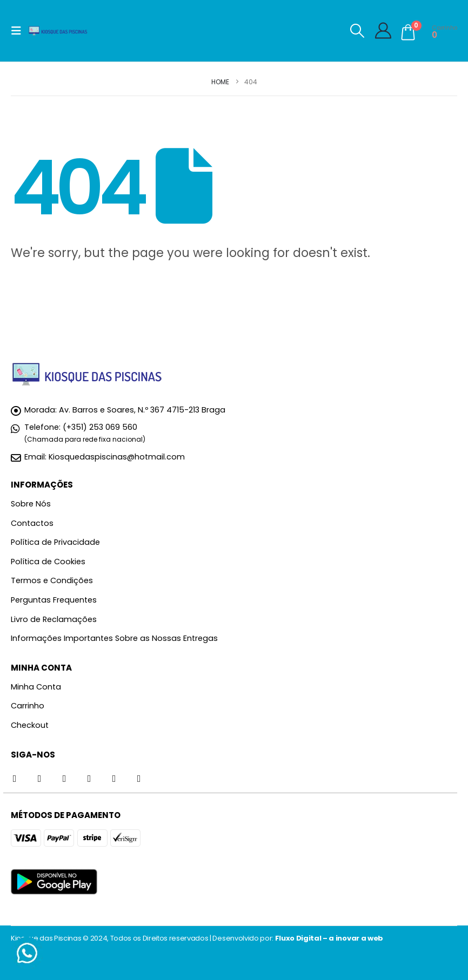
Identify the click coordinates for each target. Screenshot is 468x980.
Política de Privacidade (55, 542)
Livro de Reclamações (54, 619)
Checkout (30, 725)
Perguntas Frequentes (54, 600)
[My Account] (383, 31)
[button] (19, 31)
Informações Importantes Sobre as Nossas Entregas (114, 638)
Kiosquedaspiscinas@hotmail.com (117, 457)
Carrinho (28, 706)
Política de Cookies (48, 562)
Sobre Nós (31, 504)
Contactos (32, 523)
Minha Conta (36, 687)
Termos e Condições (52, 580)
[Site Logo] (58, 31)
